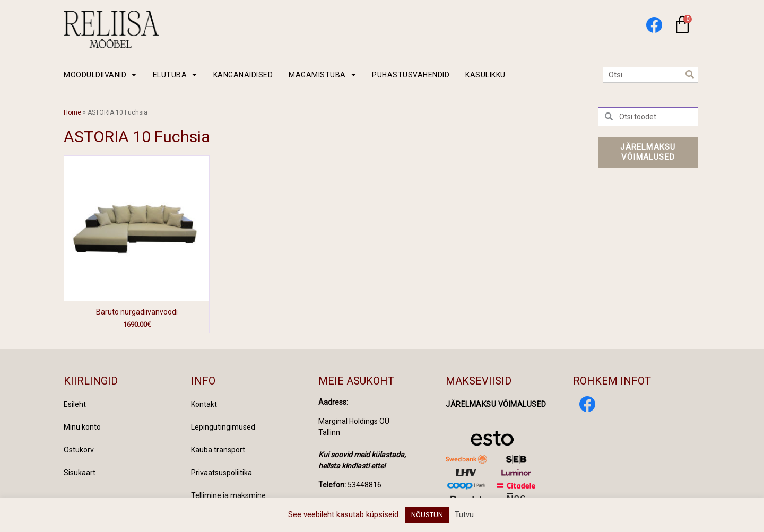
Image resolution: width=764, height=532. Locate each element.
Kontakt (204, 404)
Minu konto (82, 427)
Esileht (75, 404)
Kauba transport (218, 450)
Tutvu (464, 514)
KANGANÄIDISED (243, 75)
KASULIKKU (485, 75)
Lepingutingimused (223, 427)
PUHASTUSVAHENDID (411, 75)
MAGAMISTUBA (322, 75)
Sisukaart (80, 473)
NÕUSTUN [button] (427, 515)
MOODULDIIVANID (100, 75)
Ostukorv (79, 450)
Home (72, 112)
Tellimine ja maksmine (228, 495)
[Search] (690, 75)
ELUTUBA (175, 75)
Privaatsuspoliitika (222, 473)
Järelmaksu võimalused (496, 404)
